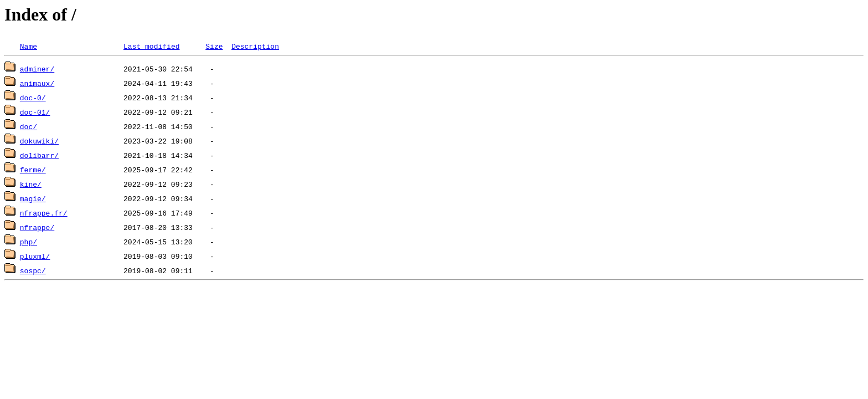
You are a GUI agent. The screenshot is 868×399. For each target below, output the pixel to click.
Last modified (151, 46)
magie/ (33, 198)
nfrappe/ (37, 227)
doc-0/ (33, 98)
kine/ (31, 184)
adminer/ (37, 69)
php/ (29, 242)
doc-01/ (35, 112)
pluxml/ (35, 256)
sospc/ (33, 270)
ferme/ (33, 170)
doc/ (29, 126)
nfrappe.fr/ (44, 213)
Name (29, 46)
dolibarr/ (39, 155)
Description (255, 46)
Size (214, 46)
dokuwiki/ (39, 141)
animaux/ (37, 83)
